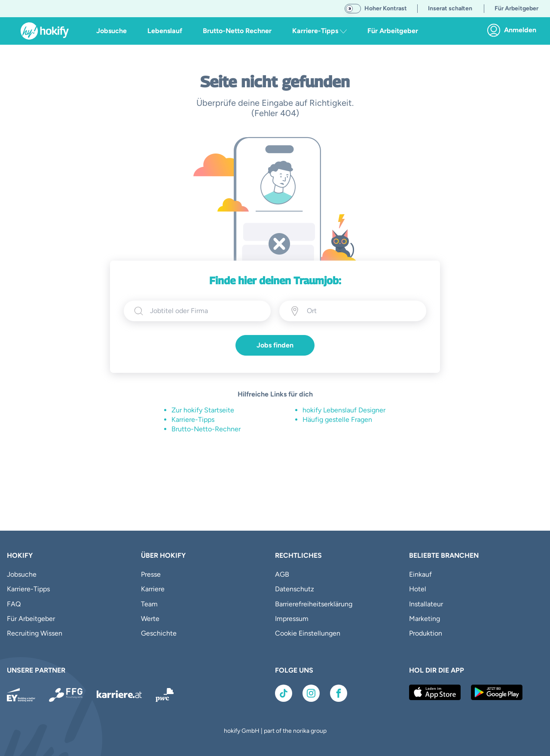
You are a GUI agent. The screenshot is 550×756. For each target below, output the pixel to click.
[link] (514, 30)
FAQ (14, 604)
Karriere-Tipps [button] (319, 31)
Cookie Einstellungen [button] (308, 633)
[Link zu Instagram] (311, 693)
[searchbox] (205, 311)
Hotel (418, 589)
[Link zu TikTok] (284, 693)
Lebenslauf (165, 31)
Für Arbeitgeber (393, 31)
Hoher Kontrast (386, 8)
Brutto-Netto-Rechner (206, 429)
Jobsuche (112, 31)
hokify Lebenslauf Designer (344, 410)
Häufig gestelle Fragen (337, 419)
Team (149, 604)
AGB (282, 574)
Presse (151, 574)
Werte (150, 619)
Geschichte (159, 633)
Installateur (426, 604)
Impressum (292, 619)
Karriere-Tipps (193, 419)
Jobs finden (275, 345)
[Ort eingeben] (346, 311)
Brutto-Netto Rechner (237, 31)
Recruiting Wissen (35, 633)
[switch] (353, 9)
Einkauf (420, 574)
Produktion (426, 633)
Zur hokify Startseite (203, 410)
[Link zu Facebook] (339, 693)
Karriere (153, 589)
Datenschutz (295, 589)
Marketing (425, 619)
